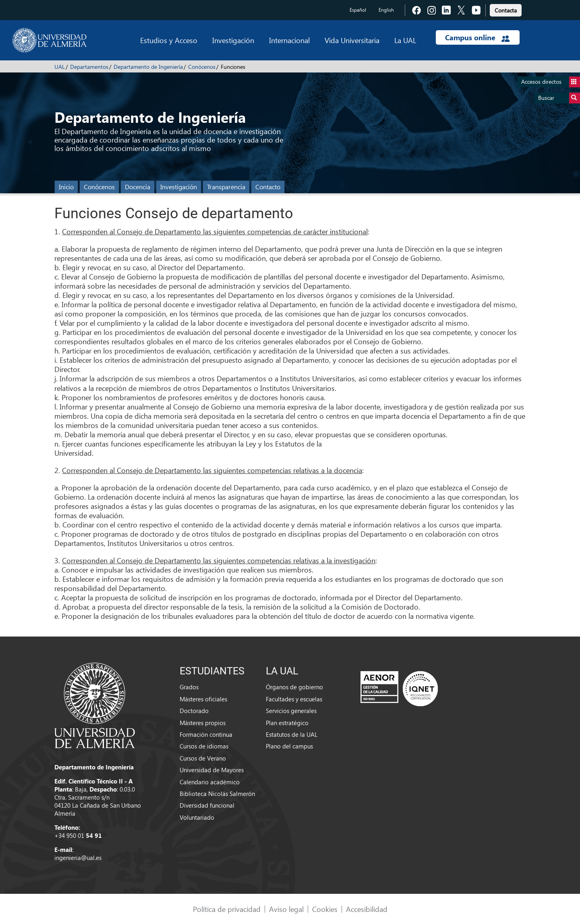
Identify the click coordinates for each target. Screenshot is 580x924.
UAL (60, 67)
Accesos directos (551, 82)
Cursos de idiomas (204, 746)
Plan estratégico (287, 723)
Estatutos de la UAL (292, 734)
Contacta (506, 10)
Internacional (289, 40)
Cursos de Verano (203, 758)
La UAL (405, 40)
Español (358, 10)
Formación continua (206, 734)
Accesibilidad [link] (367, 909)
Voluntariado (197, 817)
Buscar (559, 98)
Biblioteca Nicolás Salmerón (217, 794)
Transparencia (226, 187)
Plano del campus (289, 746)
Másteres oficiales (203, 699)
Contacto (268, 187)
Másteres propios (203, 723)
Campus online (477, 37)
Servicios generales (291, 711)
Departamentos (89, 67)
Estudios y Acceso (169, 40)
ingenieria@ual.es (78, 858)
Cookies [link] (325, 909)
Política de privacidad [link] (227, 909)
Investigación (233, 40)
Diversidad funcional (207, 805)
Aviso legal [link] (286, 909)
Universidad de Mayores (212, 770)
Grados (189, 687)
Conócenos (202, 67)
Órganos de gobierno (294, 687)
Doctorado (194, 711)
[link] (506, 9)
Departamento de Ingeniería (148, 67)
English (386, 10)
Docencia (138, 187)
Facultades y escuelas (294, 699)
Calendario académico (210, 782)
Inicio (66, 187)
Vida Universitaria (352, 40)
